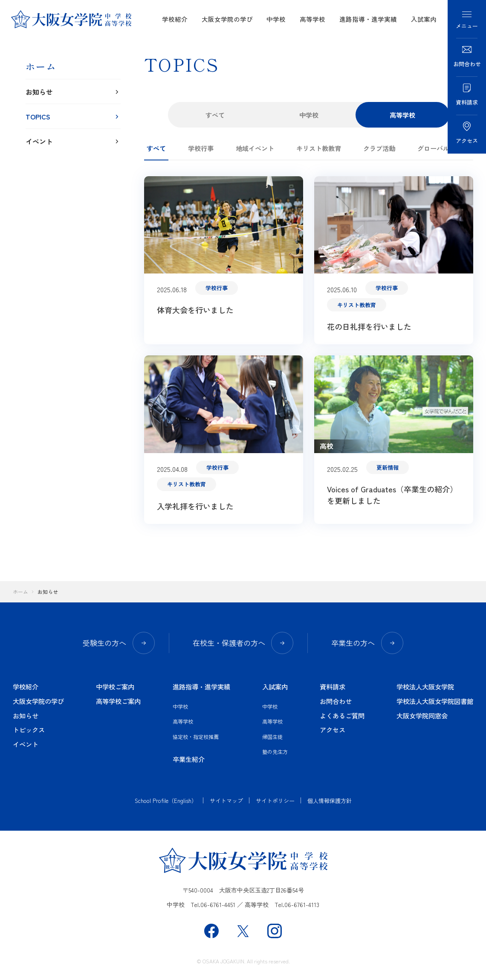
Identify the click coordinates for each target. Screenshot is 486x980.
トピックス (29, 730)
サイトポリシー (275, 801)
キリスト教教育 (319, 148)
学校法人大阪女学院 (425, 686)
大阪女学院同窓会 (422, 715)
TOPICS (73, 116)
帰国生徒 (272, 737)
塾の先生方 (275, 752)
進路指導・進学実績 (368, 19)
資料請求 (333, 686)
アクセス (333, 730)
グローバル (433, 148)
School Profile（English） (166, 801)
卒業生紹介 (189, 759)
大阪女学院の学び (227, 19)
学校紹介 (175, 19)
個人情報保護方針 (330, 801)
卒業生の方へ (367, 643)
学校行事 (201, 148)
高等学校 (312, 19)
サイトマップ (226, 801)
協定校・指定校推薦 (196, 737)
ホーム (41, 66)
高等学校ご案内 (118, 701)
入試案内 (424, 19)
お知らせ (73, 92)
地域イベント (255, 148)
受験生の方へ (119, 643)
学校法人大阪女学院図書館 (435, 701)
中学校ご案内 (115, 686)
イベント (73, 141)
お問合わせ (336, 701)
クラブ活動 (379, 148)
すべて (215, 115)
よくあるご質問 (342, 715)
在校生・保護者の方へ (243, 643)
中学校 (276, 19)
